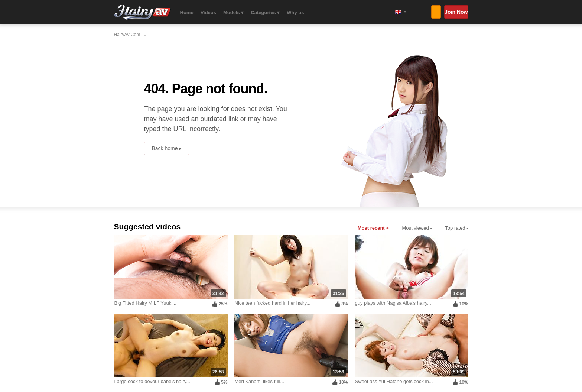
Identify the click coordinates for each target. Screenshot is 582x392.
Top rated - (456, 228)
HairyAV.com (142, 12)
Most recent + (373, 228)
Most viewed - (417, 228)
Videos (208, 12)
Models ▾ (233, 12)
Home (187, 12)
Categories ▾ (265, 12)
